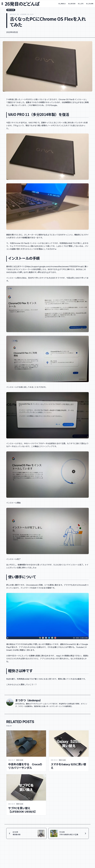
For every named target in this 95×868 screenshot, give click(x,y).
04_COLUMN (90, 4)
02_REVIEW (72, 4)
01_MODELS (62, 4)
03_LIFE (81, 4)
